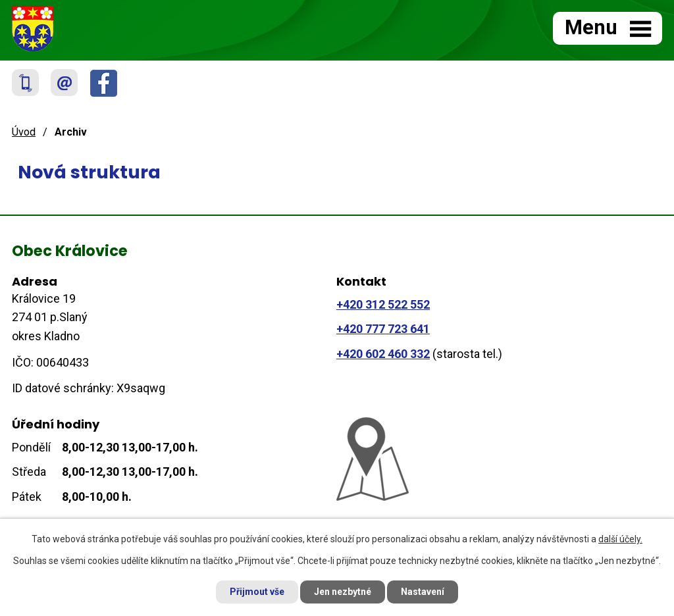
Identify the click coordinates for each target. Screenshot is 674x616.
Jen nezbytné (343, 592)
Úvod (24, 132)
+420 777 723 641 (383, 329)
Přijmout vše (257, 592)
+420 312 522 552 (383, 304)
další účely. (620, 539)
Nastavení (423, 592)
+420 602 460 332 (383, 354)
